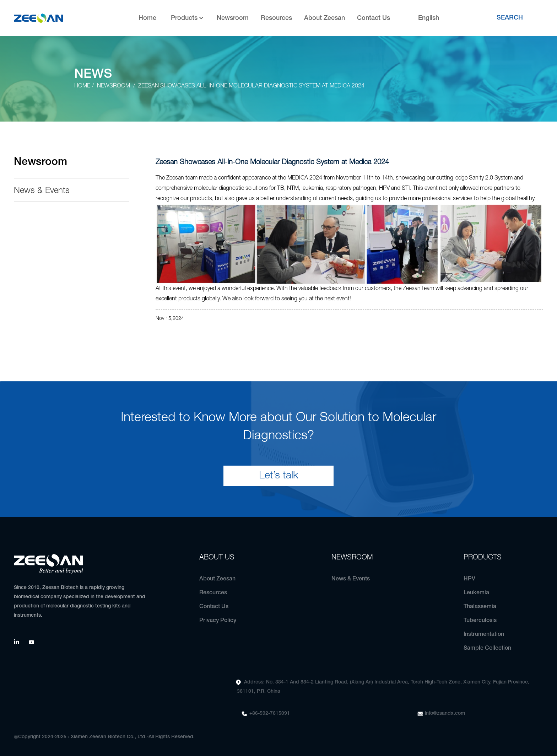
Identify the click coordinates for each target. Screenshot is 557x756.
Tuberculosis (480, 621)
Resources (276, 18)
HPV (469, 579)
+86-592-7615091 (270, 714)
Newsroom (233, 18)
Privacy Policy (218, 621)
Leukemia (476, 593)
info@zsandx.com (445, 714)
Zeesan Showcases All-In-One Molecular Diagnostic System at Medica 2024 (251, 86)
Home (147, 18)
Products (188, 18)
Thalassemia (480, 607)
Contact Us (374, 18)
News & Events (42, 191)
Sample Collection (487, 648)
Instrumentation (484, 634)
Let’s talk (279, 476)
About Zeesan (325, 18)
